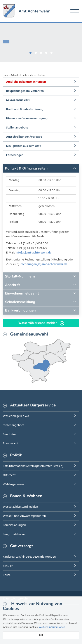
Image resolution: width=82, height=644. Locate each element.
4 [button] (46, 52)
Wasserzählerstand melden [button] (41, 323)
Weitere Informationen (52, 627)
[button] (41, 168)
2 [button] (36, 52)
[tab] (41, 168)
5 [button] (52, 52)
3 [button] (41, 52)
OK (41, 635)
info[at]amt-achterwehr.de (33, 253)
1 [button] (31, 52)
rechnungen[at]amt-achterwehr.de (44, 264)
